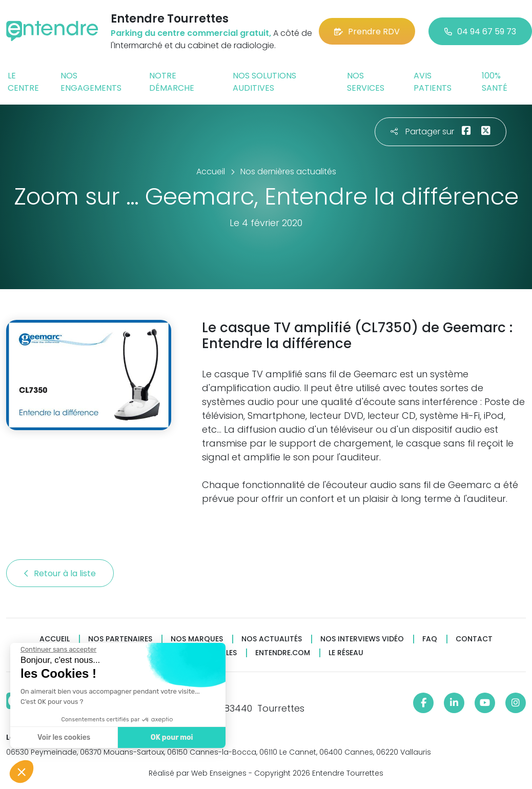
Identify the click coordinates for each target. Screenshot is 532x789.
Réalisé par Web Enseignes (198, 773)
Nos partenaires (120, 639)
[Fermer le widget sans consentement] (56, 650)
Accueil (55, 639)
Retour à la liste (60, 573)
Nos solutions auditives (264, 82)
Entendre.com (283, 653)
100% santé (495, 82)
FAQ (430, 639)
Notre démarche (172, 82)
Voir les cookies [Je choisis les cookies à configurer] (61, 737)
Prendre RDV (367, 32)
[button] (22, 772)
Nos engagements (91, 82)
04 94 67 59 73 (480, 32)
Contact (474, 639)
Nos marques (197, 639)
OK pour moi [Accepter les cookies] (169, 737)
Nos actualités (272, 639)
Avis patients (433, 82)
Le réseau (346, 653)
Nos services (366, 82)
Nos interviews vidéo (362, 639)
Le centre (23, 82)
